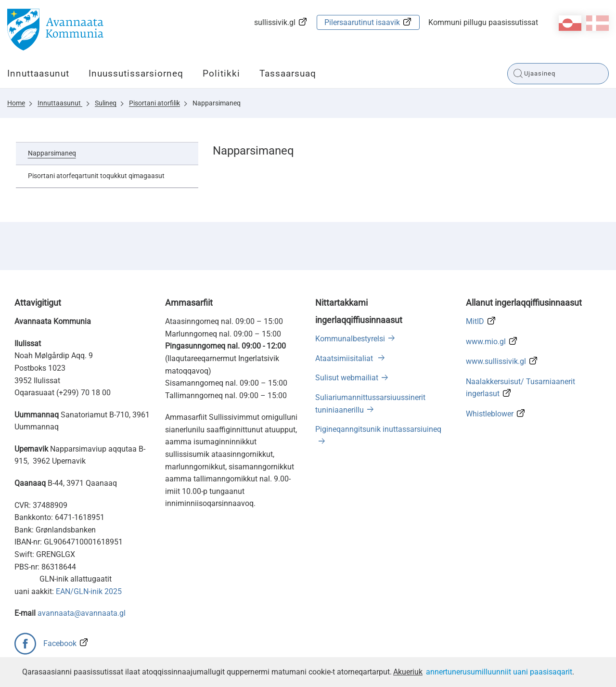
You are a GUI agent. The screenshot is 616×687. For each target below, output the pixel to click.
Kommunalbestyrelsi (350, 339)
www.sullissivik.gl (496, 361)
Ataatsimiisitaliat (345, 358)
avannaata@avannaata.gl (82, 613)
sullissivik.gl (275, 22)
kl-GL (570, 23)
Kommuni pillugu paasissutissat (483, 22)
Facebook (60, 643)
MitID (475, 321)
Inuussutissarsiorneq (136, 73)
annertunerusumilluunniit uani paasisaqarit (499, 672)
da (597, 23)
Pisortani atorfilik (154, 103)
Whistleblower (490, 414)
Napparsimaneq (217, 103)
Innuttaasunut (38, 73)
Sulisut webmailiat (347, 378)
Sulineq (106, 103)
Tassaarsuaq (288, 73)
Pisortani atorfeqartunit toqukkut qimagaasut (96, 176)
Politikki (221, 73)
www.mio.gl (486, 342)
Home (16, 103)
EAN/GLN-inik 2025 (89, 591)
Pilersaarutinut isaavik (362, 22)
